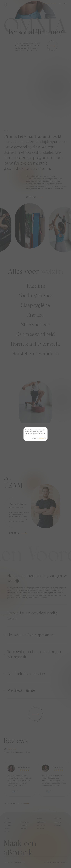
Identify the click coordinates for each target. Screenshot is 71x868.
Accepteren (42, 438)
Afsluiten (35, 438)
